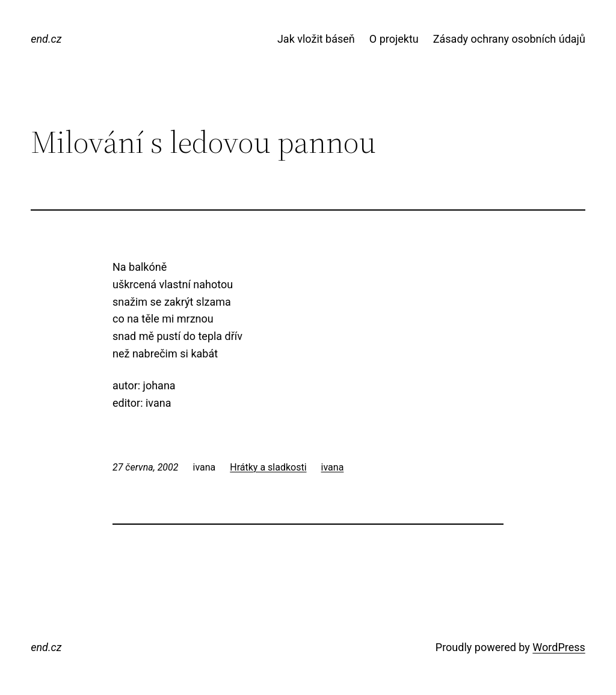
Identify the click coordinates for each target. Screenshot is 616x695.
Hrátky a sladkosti (268, 467)
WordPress (559, 647)
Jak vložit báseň (316, 39)
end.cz (46, 39)
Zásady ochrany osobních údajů (509, 39)
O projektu (394, 39)
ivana (333, 467)
